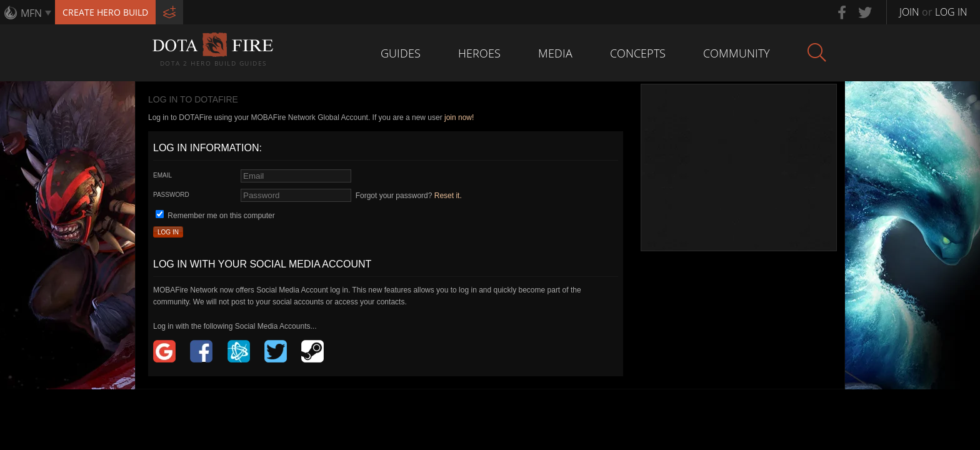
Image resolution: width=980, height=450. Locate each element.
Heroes (479, 53)
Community (737, 53)
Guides (401, 53)
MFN (31, 13)
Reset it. (448, 196)
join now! (459, 117)
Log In (168, 232)
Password (171, 195)
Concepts (638, 53)
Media (555, 53)
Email (162, 175)
